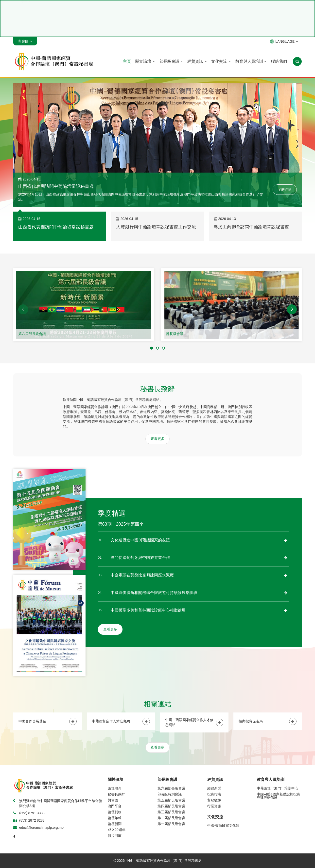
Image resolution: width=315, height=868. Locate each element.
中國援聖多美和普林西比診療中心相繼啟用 (148, 610)
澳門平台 (115, 806)
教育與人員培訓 (251, 61)
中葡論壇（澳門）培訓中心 (278, 788)
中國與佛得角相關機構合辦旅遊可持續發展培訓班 (154, 593)
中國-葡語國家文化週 (223, 826)
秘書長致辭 (116, 794)
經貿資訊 (197, 61)
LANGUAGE (284, 41)
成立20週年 (117, 830)
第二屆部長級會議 (171, 818)
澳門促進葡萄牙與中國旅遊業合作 (140, 558)
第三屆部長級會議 (171, 812)
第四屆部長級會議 (171, 806)
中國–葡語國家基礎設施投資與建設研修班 (279, 796)
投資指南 (214, 794)
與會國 (113, 800)
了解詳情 (285, 189)
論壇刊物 (115, 812)
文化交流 (221, 61)
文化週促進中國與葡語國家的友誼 (140, 540)
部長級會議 (171, 61)
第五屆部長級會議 (171, 800)
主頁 (127, 61)
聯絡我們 (279, 61)
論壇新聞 (115, 824)
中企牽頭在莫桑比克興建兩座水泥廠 (142, 575)
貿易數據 (214, 800)
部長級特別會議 (170, 794)
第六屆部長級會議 (32, 334)
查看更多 (157, 439)
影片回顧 (115, 836)
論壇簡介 (115, 788)
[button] (23, 309)
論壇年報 (115, 818)
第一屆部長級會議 (171, 824)
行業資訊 (214, 806)
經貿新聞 (214, 788)
